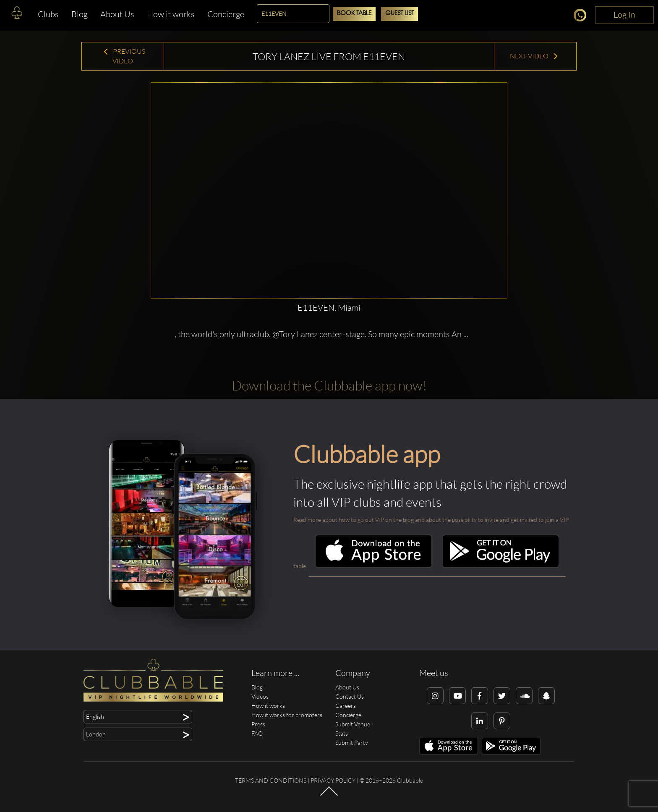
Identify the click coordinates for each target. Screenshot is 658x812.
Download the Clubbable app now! (329, 385)
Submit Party (352, 743)
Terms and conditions (271, 780)
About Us (117, 14)
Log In (624, 14)
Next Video (534, 56)
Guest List (399, 14)
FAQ (257, 733)
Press (258, 724)
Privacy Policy (333, 780)
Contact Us (350, 696)
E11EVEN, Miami (329, 308)
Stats (342, 733)
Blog (80, 14)
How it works (171, 14)
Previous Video (124, 56)
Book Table (354, 14)
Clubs (48, 14)
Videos (260, 696)
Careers (346, 706)
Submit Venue (353, 724)
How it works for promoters (287, 715)
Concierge (226, 14)
